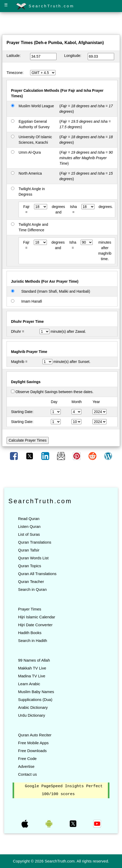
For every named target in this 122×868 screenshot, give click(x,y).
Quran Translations (35, 542)
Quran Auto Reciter (35, 735)
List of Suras (29, 534)
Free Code (27, 759)
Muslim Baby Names (36, 692)
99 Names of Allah (34, 660)
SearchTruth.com (45, 6)
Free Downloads (32, 751)
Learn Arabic (29, 684)
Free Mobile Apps (33, 743)
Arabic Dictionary (33, 707)
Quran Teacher (31, 582)
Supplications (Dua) (35, 700)
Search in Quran (32, 589)
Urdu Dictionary (32, 715)
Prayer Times (30, 609)
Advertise (26, 766)
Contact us (27, 774)
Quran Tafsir (29, 550)
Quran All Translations (37, 574)
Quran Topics (30, 566)
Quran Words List (33, 558)
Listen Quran (29, 526)
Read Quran (29, 519)
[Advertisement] (61, 24)
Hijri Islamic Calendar (37, 617)
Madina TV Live (32, 676)
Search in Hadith (33, 641)
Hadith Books (30, 633)
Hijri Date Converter (35, 625)
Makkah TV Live (32, 668)
